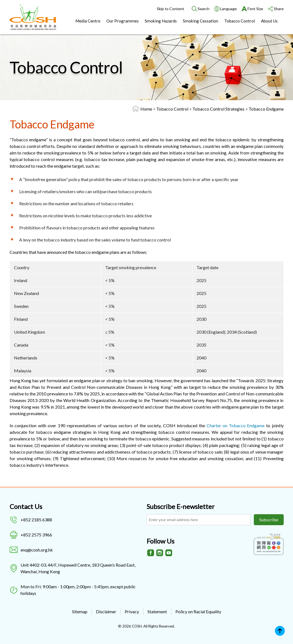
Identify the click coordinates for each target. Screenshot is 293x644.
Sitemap (80, 611)
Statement (157, 611)
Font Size (255, 9)
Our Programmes (123, 21)
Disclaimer (106, 611)
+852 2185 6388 (36, 520)
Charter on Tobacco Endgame (236, 425)
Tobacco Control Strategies (219, 109)
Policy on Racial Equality (198, 611)
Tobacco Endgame (266, 109)
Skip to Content (170, 9)
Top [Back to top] (280, 631)
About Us (269, 21)
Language (228, 9)
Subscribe (269, 520)
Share (279, 9)
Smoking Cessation (200, 21)
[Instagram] (160, 553)
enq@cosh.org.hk (37, 550)
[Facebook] (151, 553)
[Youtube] (169, 553)
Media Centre (88, 21)
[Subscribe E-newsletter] (199, 520)
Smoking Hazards (161, 21)
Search (204, 9)
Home (146, 109)
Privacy (132, 611)
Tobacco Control (240, 21)
